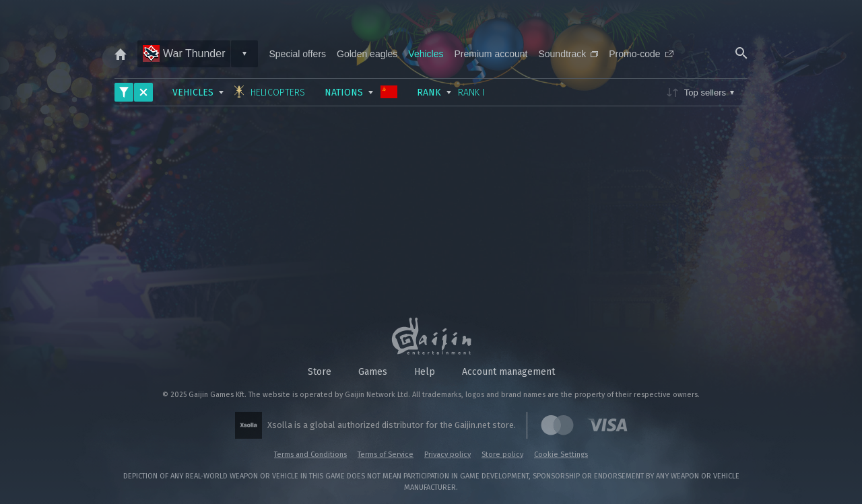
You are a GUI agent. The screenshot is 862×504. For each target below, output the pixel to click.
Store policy (502, 455)
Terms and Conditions (310, 455)
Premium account (491, 54)
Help (425, 372)
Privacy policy (447, 455)
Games (373, 372)
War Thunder (184, 53)
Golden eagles (367, 54)
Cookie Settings (561, 455)
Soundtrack (568, 54)
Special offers (297, 54)
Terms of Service (386, 455)
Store (320, 372)
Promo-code (641, 54)
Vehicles (426, 54)
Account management (508, 372)
